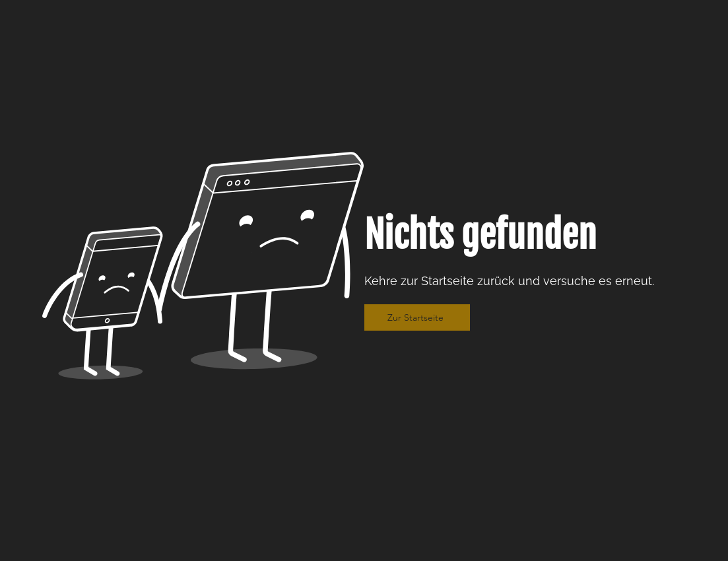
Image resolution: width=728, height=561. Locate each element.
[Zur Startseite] (417, 317)
